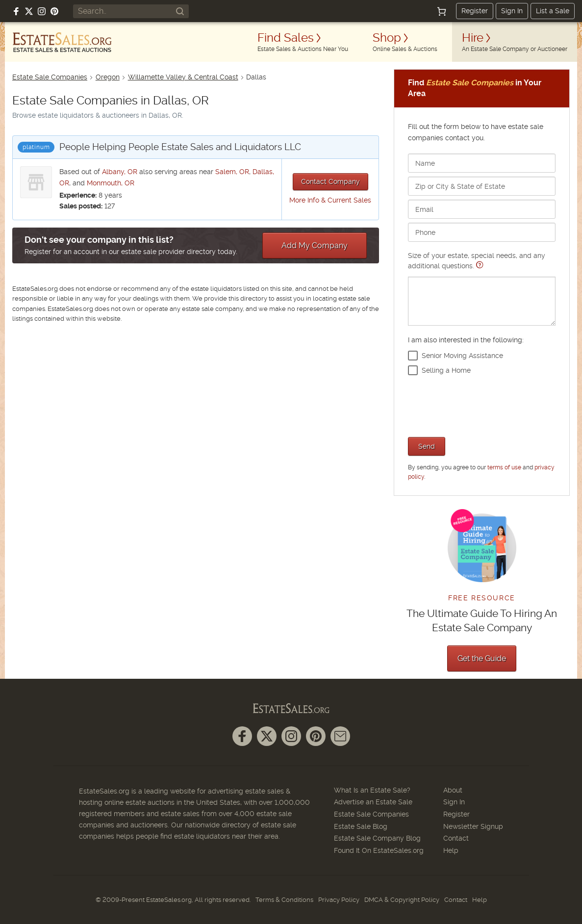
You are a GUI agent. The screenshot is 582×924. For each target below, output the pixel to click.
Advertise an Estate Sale (373, 802)
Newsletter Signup (473, 826)
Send (427, 446)
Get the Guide (482, 658)
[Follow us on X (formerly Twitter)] (29, 11)
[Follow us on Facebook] (16, 11)
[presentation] (482, 405)
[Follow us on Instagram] (42, 11)
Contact (456, 838)
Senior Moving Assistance (462, 356)
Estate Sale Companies (50, 77)
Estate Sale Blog (361, 826)
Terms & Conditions (284, 900)
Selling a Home (446, 370)
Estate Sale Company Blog (377, 838)
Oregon (108, 77)
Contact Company (330, 181)
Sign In (512, 11)
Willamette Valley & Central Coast (183, 77)
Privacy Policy (339, 900)
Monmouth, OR (111, 183)
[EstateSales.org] (62, 42)
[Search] (180, 11)
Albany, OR (120, 172)
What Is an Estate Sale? (372, 790)
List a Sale (553, 11)
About (453, 790)
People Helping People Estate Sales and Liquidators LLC (180, 147)
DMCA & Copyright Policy (402, 900)
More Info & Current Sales (330, 200)
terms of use (504, 467)
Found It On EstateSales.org (379, 850)
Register (475, 11)
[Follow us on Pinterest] (54, 11)
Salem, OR (232, 172)
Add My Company (315, 245)
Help (451, 850)
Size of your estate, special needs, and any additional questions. (482, 289)
